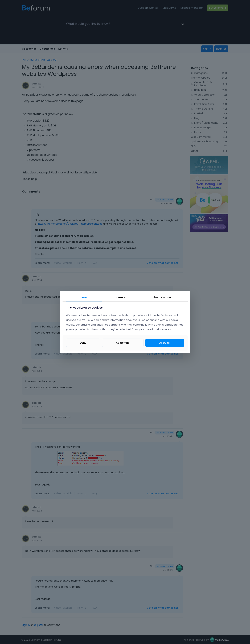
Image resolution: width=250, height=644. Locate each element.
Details (121, 297)
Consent (84, 297)
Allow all (165, 343)
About (162, 297)
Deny (83, 343)
